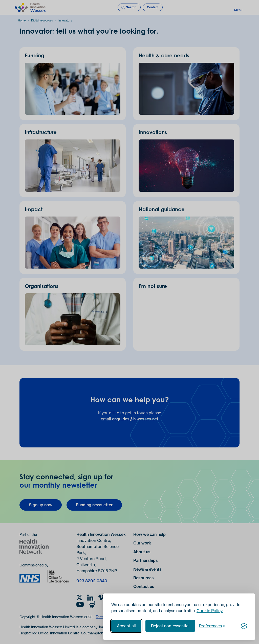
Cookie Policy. (210, 611)
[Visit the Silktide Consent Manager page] (244, 626)
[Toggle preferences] (212, 626)
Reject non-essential (170, 626)
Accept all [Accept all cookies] (126, 626)
